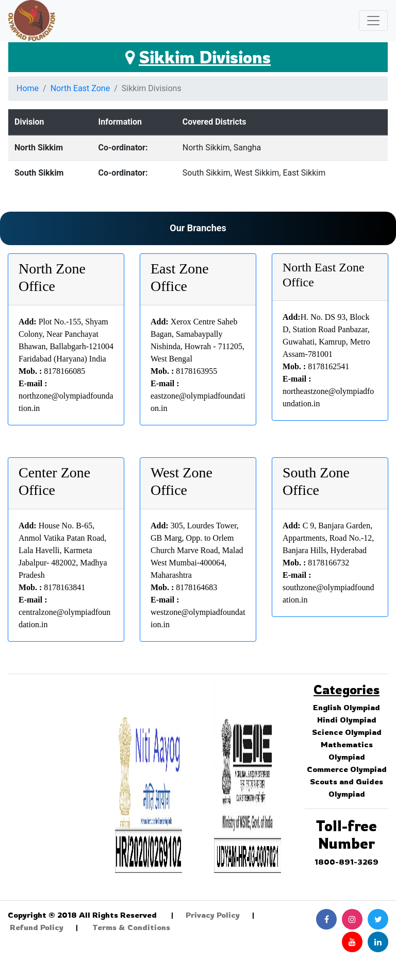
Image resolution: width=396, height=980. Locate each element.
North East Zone (80, 88)
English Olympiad (346, 707)
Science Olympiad (347, 732)
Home (28, 88)
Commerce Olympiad (347, 769)
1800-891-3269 (346, 862)
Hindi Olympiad (347, 720)
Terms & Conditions (131, 927)
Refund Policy (37, 927)
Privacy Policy (213, 915)
